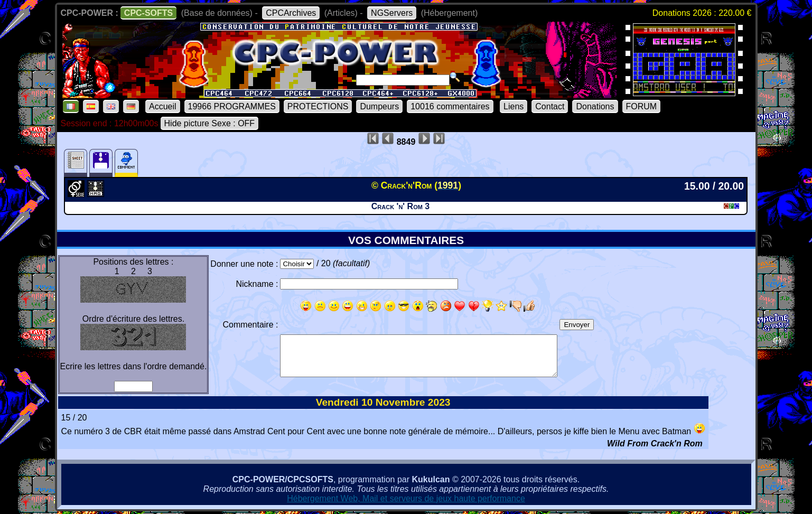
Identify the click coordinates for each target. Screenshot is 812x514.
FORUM (642, 106)
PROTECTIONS (318, 106)
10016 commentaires (450, 106)
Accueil (163, 106)
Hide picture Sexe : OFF (210, 123)
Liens (514, 106)
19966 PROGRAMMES (232, 106)
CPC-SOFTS (148, 13)
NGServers (392, 13)
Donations (595, 106)
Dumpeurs (379, 106)
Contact (550, 106)
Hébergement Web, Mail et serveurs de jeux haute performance (406, 498)
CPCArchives (291, 13)
